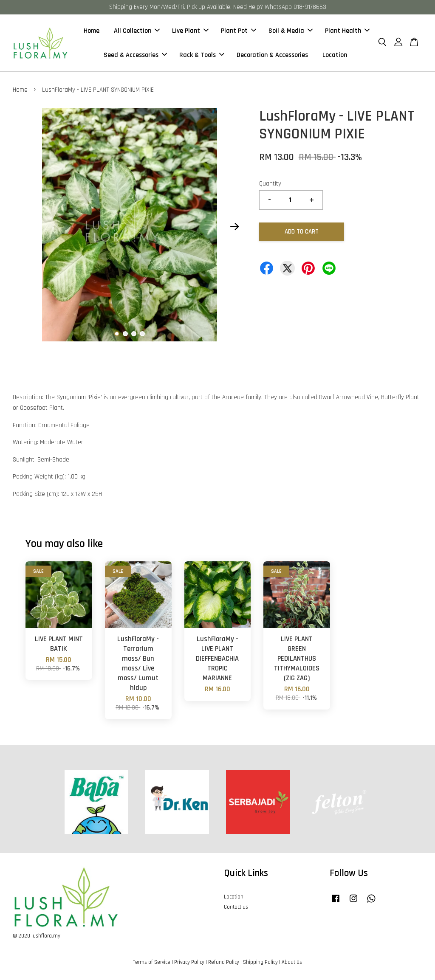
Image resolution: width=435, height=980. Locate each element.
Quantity (270, 184)
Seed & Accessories (135, 55)
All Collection (137, 31)
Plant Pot (239, 31)
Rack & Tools (202, 55)
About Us (292, 962)
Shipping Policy (260, 962)
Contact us (236, 907)
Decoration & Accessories (272, 55)
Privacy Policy (189, 962)
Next (235, 227)
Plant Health (347, 31)
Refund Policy (224, 962)
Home (92, 31)
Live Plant (190, 31)
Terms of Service (152, 962)
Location (335, 55)
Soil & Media (291, 31)
